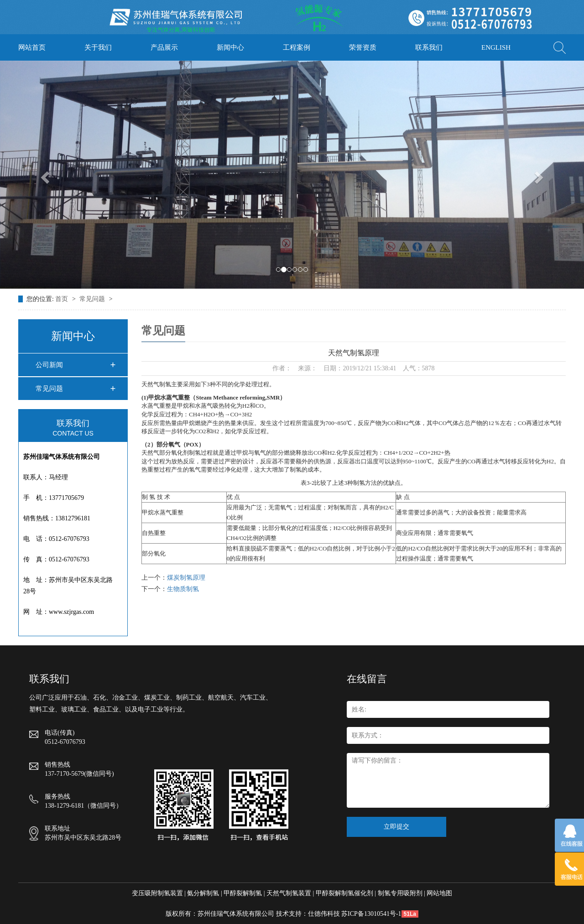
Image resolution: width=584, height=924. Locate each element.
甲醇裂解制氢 (243, 893)
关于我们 (98, 47)
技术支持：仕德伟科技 (308, 914)
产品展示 (164, 47)
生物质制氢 (183, 589)
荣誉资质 (363, 47)
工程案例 (297, 47)
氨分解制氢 (203, 893)
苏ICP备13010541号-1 (371, 914)
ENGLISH (496, 47)
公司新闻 (49, 365)
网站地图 (439, 893)
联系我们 (429, 47)
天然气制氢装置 (289, 893)
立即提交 (396, 827)
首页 (63, 299)
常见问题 (93, 299)
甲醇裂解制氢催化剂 (344, 893)
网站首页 (32, 47)
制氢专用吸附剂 (400, 893)
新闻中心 (230, 47)
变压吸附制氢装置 (157, 893)
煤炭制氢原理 (186, 578)
